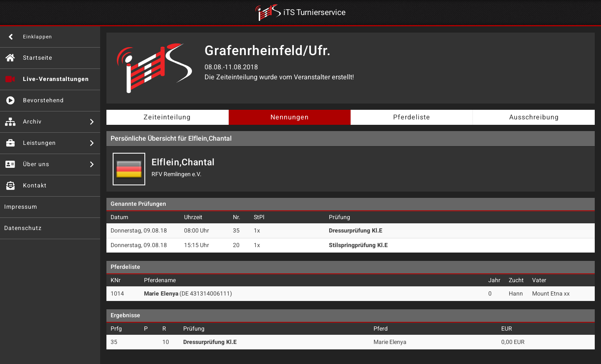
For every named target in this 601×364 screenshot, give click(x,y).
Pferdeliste (412, 117)
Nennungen (290, 117)
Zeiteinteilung (167, 117)
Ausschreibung (534, 117)
